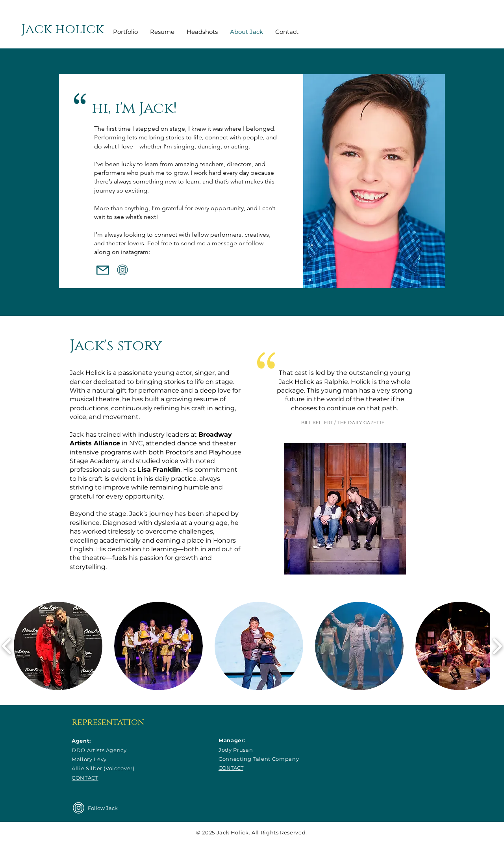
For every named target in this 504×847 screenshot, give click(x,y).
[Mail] (103, 270)
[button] (58, 646)
